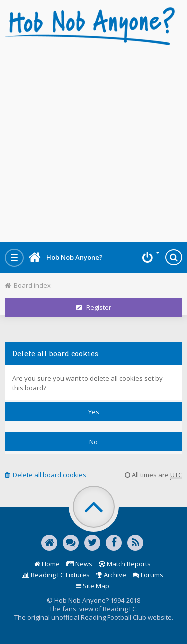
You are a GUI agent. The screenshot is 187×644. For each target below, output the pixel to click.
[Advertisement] (93, 141)
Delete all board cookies (46, 475)
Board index (28, 285)
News (79, 564)
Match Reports (125, 564)
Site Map (93, 586)
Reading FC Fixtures (56, 575)
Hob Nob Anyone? (66, 257)
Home (47, 564)
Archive (111, 575)
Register (94, 307)
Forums (148, 575)
